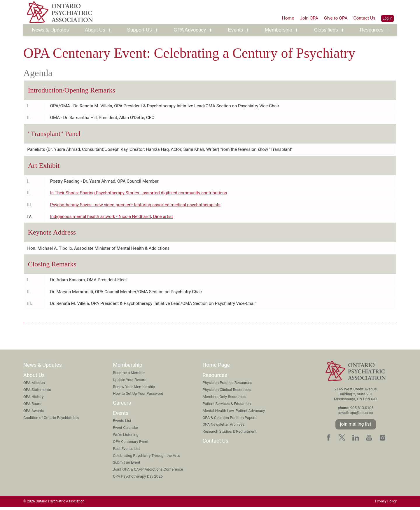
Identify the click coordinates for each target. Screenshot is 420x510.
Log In (387, 18)
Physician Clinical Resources (226, 393)
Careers (122, 406)
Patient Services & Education (226, 406)
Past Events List (126, 451)
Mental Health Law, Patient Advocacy (233, 413)
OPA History (33, 400)
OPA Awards (34, 413)
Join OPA (307, 18)
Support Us (140, 30)
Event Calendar (126, 430)
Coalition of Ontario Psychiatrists (51, 420)
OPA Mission (34, 386)
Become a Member (129, 375)
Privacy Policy (386, 504)
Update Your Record (130, 382)
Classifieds (326, 30)
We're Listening (126, 437)
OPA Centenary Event (131, 444)
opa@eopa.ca (361, 416)
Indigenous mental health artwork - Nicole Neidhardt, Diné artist (112, 218)
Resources (371, 30)
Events (235, 30)
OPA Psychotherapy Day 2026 (138, 479)
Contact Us (364, 18)
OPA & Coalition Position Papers (229, 420)
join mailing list (356, 427)
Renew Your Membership (134, 389)
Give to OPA (335, 18)
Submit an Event (126, 465)
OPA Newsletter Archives (223, 427)
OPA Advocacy (190, 30)
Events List (122, 423)
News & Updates (50, 30)
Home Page (216, 368)
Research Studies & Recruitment (229, 434)
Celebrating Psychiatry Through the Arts (146, 458)
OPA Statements (37, 393)
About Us (95, 30)
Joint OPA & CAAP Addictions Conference (148, 472)
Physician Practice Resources (227, 386)
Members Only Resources (224, 400)
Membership (279, 30)
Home (285, 18)
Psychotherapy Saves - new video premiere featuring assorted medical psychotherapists (135, 206)
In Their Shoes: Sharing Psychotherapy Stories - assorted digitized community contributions (139, 194)
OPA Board (32, 406)
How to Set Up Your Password (138, 396)
